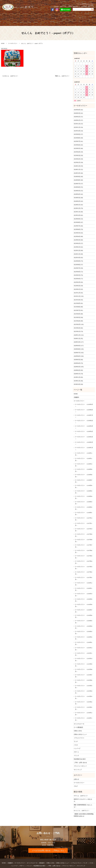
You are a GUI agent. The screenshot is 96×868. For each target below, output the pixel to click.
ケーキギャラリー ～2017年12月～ (84, 512)
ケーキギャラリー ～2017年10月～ (84, 523)
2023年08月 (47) (78, 216)
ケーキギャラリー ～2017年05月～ (84, 550)
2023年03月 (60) (78, 233)
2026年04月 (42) (78, 103)
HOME (5, 17)
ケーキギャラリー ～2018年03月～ (84, 496)
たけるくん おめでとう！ (10, 69)
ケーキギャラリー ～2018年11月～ (84, 453)
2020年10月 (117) (79, 336)
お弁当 (50, 17)
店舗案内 (11, 17)
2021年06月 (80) (78, 307)
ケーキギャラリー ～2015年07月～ (84, 669)
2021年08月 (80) (78, 300)
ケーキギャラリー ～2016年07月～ (84, 604)
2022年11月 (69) (78, 248)
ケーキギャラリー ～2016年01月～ (84, 637)
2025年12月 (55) (78, 117)
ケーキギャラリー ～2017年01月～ (84, 572)
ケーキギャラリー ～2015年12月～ (84, 642)
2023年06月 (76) (78, 223)
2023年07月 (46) (78, 219)
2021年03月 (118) (79, 318)
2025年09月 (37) (78, 128)
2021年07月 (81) (78, 304)
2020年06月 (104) (79, 350)
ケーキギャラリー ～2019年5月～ (84, 420)
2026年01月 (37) (78, 114)
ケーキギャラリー (21, 17)
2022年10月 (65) (78, 251)
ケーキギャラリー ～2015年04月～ (84, 686)
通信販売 (44, 17)
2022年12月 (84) (78, 244)
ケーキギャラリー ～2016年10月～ (84, 588)
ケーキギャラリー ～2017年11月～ (84, 518)
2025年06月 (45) (78, 138)
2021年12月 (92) (78, 286)
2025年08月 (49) (78, 131)
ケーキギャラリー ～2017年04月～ (84, 556)
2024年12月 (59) (78, 159)
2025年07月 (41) (78, 135)
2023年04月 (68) (78, 230)
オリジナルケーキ (34, 17)
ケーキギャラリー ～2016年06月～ (84, 610)
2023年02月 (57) (78, 237)
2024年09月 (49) (78, 170)
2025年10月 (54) (78, 124)
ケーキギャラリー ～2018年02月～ (84, 502)
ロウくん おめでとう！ (81, 789)
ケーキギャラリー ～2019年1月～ (84, 442)
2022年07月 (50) (78, 262)
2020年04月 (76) (78, 357)
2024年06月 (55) (78, 181)
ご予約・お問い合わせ (87, 17)
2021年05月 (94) (78, 311)
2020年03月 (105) (79, 360)
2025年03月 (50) (78, 149)
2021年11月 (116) (79, 290)
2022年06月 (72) (78, 265)
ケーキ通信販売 (78, 721)
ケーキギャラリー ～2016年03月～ (84, 626)
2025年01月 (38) (78, 156)
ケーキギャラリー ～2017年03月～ (84, 561)
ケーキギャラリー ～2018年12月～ (84, 448)
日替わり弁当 (78, 724)
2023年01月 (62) (78, 240)
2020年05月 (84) (78, 353)
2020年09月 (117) (79, 339)
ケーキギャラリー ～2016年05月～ (84, 615)
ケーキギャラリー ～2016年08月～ (84, 599)
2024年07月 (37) (78, 177)
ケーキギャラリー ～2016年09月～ (84, 594)
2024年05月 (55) (78, 184)
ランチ (76, 735)
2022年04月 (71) (78, 272)
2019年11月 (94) (78, 374)
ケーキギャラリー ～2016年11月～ (84, 583)
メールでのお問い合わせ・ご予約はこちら (48, 844)
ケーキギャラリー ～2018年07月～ (84, 475)
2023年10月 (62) (78, 209)
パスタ (76, 738)
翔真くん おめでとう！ (62, 69)
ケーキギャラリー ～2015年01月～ (84, 702)
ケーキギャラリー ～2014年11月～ (84, 713)
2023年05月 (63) (78, 226)
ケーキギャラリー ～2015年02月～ (84, 696)
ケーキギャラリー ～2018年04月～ (84, 491)
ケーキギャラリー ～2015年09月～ (84, 658)
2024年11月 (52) (78, 163)
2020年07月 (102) (79, 346)
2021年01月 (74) (78, 325)
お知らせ (76, 773)
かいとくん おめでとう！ (82, 804)
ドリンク (76, 749)
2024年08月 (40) (78, 174)
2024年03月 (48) (78, 191)
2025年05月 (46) (78, 142)
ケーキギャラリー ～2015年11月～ (84, 648)
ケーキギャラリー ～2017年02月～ (84, 567)
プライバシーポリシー (80, 760)
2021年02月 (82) (78, 321)
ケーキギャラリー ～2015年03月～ (84, 691)
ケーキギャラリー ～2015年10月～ (84, 653)
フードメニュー (73, 17)
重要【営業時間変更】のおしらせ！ (83, 799)
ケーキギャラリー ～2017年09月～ (84, 529)
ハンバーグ (77, 742)
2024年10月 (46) (78, 167)
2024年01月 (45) (78, 198)
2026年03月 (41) (78, 107)
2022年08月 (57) (78, 258)
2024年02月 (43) (78, 195)
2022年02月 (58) (78, 279)
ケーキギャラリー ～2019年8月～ (84, 404)
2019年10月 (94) (78, 378)
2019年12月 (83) (78, 371)
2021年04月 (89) (78, 314)
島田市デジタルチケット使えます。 (83, 794)
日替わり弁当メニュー (80, 728)
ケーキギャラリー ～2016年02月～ (84, 631)
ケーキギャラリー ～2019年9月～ (84, 399)
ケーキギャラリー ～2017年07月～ (84, 540)
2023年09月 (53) (78, 212)
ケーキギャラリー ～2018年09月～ (84, 464)
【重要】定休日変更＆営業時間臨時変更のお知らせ (84, 809)
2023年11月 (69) (78, 205)
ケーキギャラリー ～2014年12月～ (84, 707)
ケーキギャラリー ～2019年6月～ (84, 415)
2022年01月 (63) (78, 283)
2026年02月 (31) (78, 110)
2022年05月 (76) (78, 269)
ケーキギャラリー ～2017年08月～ (84, 534)
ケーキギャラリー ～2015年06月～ (84, 675)
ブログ (76, 780)
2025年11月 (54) (78, 121)
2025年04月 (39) (78, 145)
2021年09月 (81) (78, 297)
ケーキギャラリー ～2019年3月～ (84, 431)
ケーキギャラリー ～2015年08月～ (84, 664)
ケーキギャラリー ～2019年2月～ (84, 437)
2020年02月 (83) (78, 364)
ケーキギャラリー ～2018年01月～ (84, 507)
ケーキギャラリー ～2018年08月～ (84, 469)
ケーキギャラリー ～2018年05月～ (84, 485)
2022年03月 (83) (78, 276)
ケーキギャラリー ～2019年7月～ (84, 410)
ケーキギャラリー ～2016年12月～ (84, 577)
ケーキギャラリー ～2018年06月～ (84, 480)
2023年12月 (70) (78, 202)
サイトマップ (78, 763)
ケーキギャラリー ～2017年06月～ (84, 545)
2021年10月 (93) (78, 293)
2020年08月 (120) (79, 343)
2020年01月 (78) (78, 367)
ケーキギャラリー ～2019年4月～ (84, 426)
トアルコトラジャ (61, 17)
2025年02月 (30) (78, 152)
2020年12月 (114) (79, 328)
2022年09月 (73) (78, 255)
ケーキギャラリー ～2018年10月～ (84, 458)
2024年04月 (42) (78, 188)
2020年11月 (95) (78, 332)
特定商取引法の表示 (80, 753)
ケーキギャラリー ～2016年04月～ (84, 621)
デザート (76, 745)
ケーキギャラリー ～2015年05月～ (84, 680)
